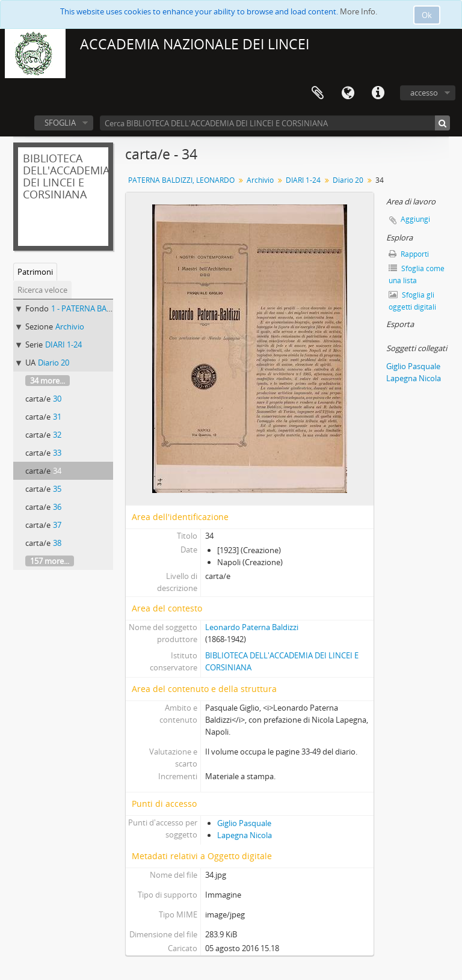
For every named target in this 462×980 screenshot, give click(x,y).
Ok (427, 15)
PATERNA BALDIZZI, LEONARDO (181, 180)
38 (57, 543)
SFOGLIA (60, 123)
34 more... (48, 381)
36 (57, 507)
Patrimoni (35, 272)
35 (57, 489)
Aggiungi (415, 219)
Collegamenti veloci (378, 93)
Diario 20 (54, 363)
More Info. (359, 11)
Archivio (70, 326)
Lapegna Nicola (245, 835)
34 (57, 471)
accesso (424, 93)
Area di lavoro (318, 93)
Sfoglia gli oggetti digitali (412, 301)
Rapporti (409, 254)
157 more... (50, 561)
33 (57, 453)
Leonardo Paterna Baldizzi (252, 627)
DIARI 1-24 (63, 345)
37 (57, 525)
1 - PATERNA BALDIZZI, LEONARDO (113, 308)
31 (57, 417)
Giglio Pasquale (244, 823)
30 (57, 399)
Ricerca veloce (42, 290)
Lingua (348, 93)
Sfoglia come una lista (417, 274)
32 (57, 435)
